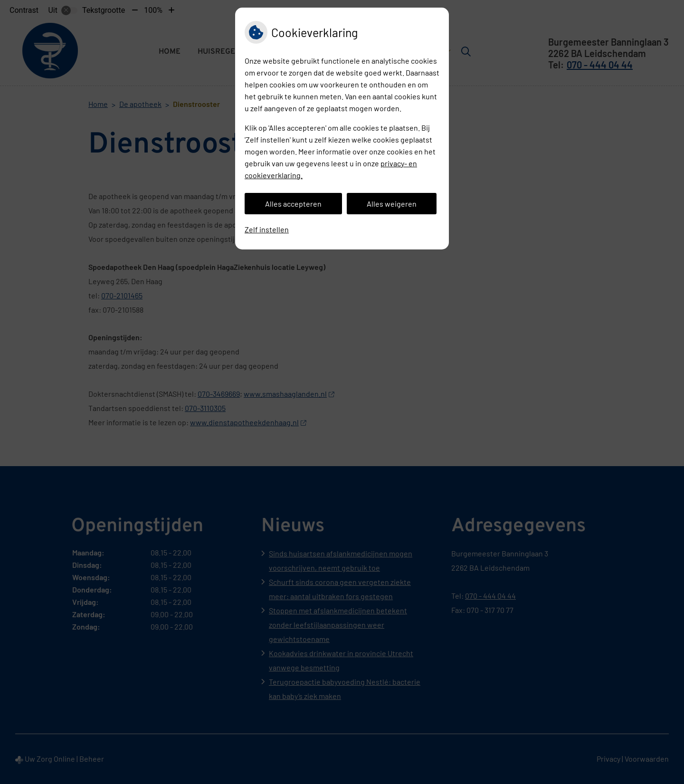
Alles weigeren (392, 204)
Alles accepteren (293, 204)
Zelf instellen (267, 229)
